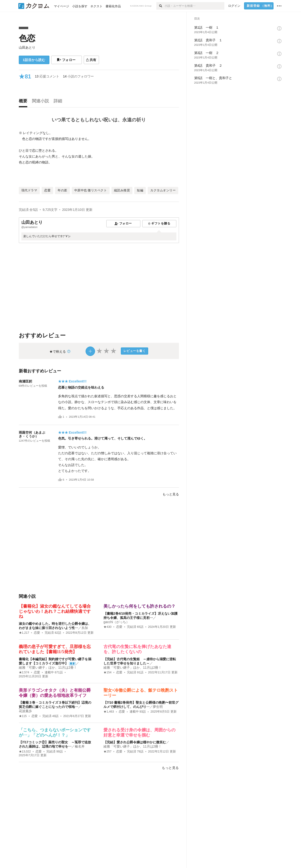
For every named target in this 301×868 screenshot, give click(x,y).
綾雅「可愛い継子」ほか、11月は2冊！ (48, 667)
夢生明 (158, 707)
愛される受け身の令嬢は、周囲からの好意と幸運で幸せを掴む (139, 733)
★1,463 (109, 712)
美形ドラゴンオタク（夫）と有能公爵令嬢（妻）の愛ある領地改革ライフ (55, 693)
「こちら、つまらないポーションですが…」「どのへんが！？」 (55, 733)
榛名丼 (80, 746)
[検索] (160, 6)
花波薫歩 (25, 711)
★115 (23, 716)
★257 (107, 752)
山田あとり (27, 47)
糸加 (85, 628)
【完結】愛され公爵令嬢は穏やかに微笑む (135, 742)
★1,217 (24, 633)
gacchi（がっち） (116, 622)
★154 (107, 672)
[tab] (24, 102)
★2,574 (24, 672)
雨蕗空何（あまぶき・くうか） (32, 434)
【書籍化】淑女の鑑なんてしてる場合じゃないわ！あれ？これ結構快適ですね (55, 611)
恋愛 (37, 633)
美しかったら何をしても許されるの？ (139, 606)
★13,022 (25, 752)
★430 (107, 627)
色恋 (27, 38)
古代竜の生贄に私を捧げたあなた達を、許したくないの (137, 649)
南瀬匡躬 (25, 381)
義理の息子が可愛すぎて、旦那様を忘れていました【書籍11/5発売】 (55, 649)
